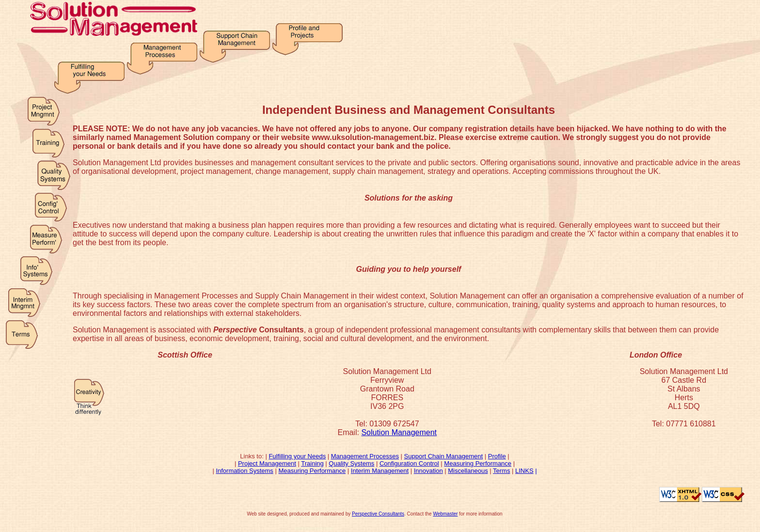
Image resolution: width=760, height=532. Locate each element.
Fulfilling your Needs (297, 456)
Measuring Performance (478, 463)
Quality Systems (351, 463)
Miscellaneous (468, 471)
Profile (497, 456)
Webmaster (445, 514)
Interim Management (380, 471)
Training (312, 463)
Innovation (428, 471)
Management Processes (365, 456)
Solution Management (399, 432)
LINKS (524, 471)
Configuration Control (409, 463)
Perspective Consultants (378, 514)
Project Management (267, 463)
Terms (501, 471)
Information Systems (245, 471)
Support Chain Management (444, 456)
